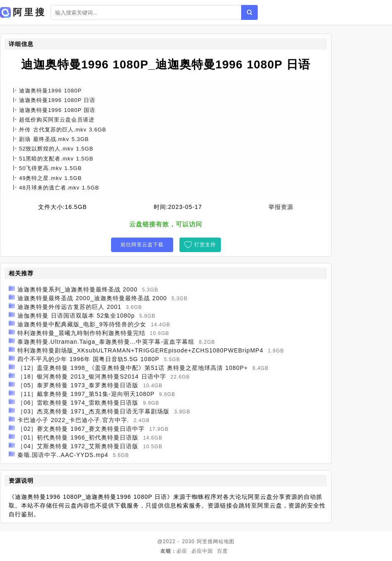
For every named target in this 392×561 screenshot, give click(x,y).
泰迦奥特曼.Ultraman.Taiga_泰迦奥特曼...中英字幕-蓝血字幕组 (106, 342)
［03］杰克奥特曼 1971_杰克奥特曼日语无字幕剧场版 (93, 411)
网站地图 (224, 542)
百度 (223, 551)
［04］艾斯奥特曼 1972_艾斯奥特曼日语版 (78, 446)
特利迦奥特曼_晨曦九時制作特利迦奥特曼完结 (81, 333)
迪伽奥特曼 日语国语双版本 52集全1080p (76, 316)
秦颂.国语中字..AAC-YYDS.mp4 (63, 455)
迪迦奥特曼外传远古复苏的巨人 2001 (69, 307)
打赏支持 (205, 245)
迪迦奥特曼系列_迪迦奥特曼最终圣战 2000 (77, 289)
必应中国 (202, 551)
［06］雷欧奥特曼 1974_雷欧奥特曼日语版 (78, 403)
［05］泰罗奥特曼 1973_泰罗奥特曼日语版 (78, 385)
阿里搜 (205, 542)
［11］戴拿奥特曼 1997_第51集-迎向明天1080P (86, 394)
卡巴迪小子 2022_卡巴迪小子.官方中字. (73, 420)
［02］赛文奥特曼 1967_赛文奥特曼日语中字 (81, 429)
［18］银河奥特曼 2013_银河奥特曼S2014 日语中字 (92, 376)
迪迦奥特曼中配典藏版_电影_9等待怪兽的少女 (82, 324)
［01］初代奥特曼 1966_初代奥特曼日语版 (78, 437)
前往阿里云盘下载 (142, 245)
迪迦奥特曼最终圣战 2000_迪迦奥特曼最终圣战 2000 (92, 298)
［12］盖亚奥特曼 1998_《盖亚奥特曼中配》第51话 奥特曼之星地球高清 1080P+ (133, 368)
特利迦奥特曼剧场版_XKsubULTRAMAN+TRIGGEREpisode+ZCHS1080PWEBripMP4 (140, 350)
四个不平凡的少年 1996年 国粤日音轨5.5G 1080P (88, 359)
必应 (182, 551)
